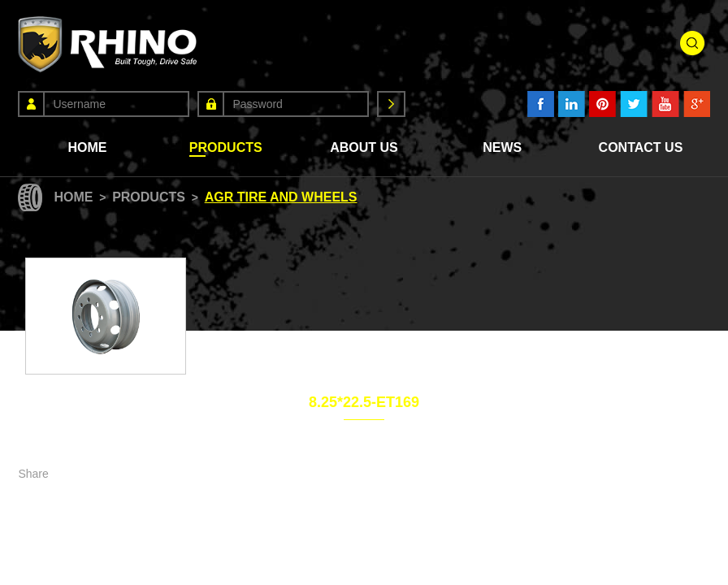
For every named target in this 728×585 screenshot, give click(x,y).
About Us (364, 147)
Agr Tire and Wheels (281, 197)
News (502, 147)
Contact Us (641, 147)
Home (88, 147)
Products (226, 147)
